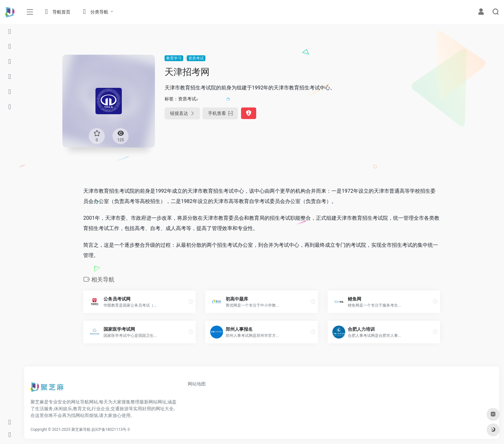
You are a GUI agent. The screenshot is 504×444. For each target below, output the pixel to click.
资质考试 (196, 58)
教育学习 (174, 58)
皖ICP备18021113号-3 (111, 430)
